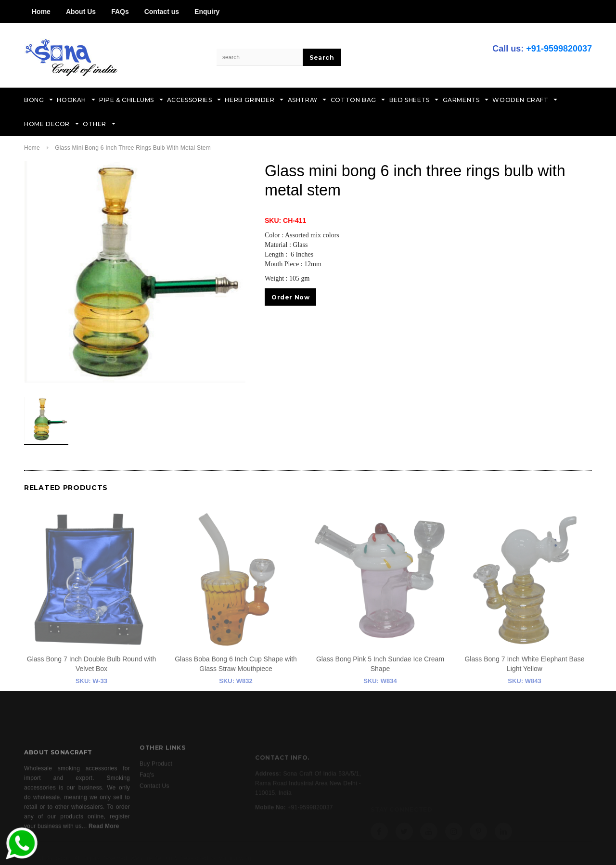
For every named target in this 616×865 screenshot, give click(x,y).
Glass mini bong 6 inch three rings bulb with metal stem (133, 148)
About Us (81, 12)
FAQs (120, 12)
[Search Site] (260, 57)
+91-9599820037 (559, 49)
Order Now (290, 297)
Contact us (162, 12)
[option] (135, 272)
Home (41, 12)
